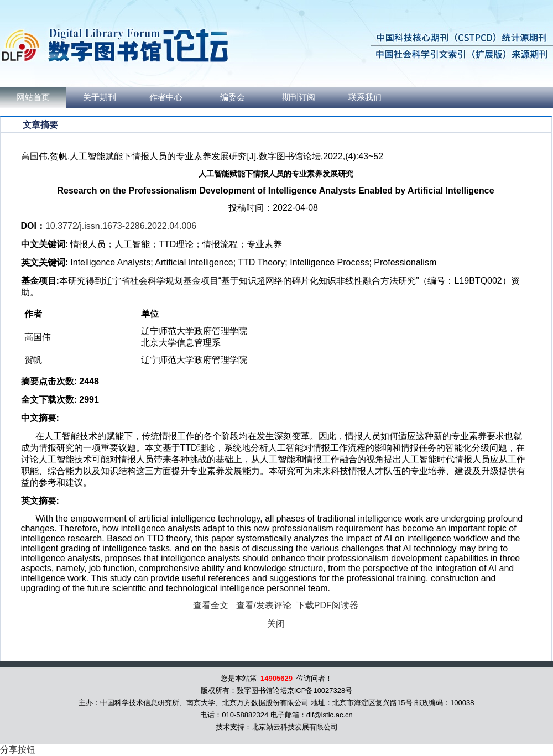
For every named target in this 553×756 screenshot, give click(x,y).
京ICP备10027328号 (320, 690)
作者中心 (166, 97)
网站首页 (33, 97)
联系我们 (365, 97)
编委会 (233, 97)
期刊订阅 (299, 97)
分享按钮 (18, 750)
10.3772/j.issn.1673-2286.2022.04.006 (121, 226)
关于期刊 (100, 97)
